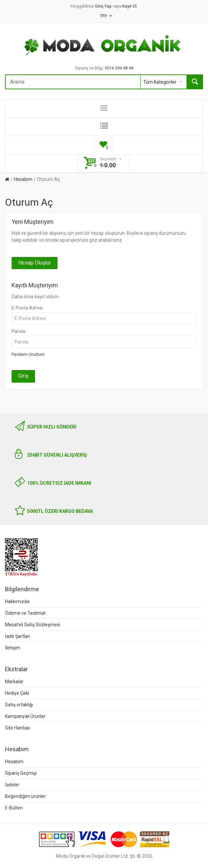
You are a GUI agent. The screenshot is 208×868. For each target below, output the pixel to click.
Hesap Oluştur (35, 263)
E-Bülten (14, 808)
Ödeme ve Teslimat (25, 613)
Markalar (14, 682)
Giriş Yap (104, 6)
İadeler (12, 785)
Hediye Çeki (17, 693)
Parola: (19, 331)
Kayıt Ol (129, 6)
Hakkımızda (17, 601)
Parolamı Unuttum (28, 354)
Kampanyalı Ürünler (25, 716)
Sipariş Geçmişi (21, 773)
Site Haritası (18, 728)
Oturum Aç (48, 179)
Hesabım (23, 179)
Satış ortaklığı (19, 705)
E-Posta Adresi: (28, 308)
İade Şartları (18, 636)
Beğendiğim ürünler (25, 796)
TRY (106, 16)
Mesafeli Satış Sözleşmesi (33, 625)
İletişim (13, 648)
